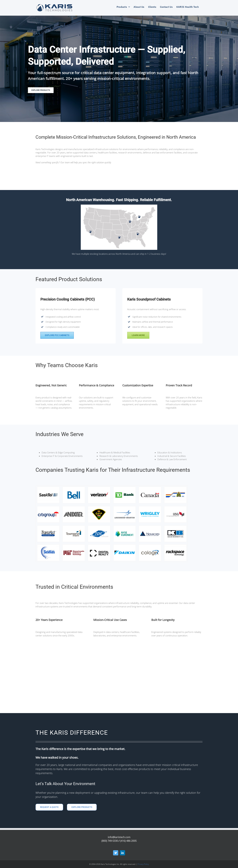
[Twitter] (116, 853)
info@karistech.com (119, 837)
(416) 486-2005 (128, 841)
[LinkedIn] (122, 853)
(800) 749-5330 (110, 841)
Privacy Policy (143, 864)
